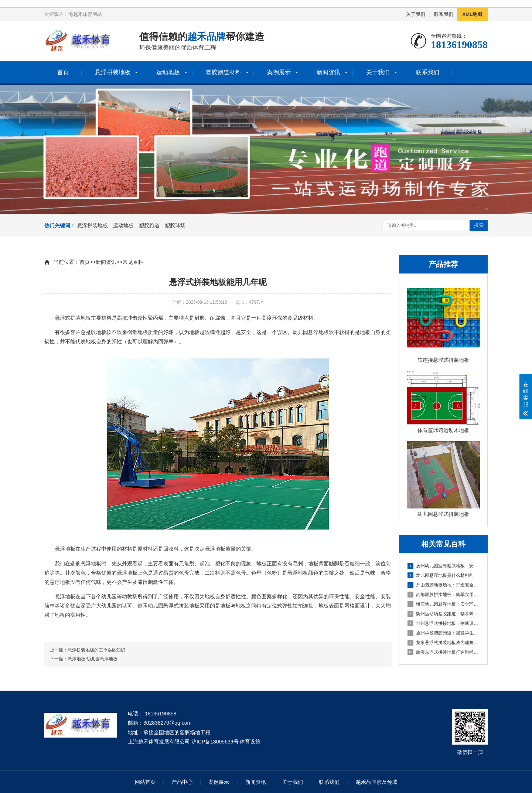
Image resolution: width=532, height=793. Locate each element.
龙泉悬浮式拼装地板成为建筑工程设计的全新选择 (444, 643)
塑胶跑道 (149, 225)
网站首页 (145, 782)
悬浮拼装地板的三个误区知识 (96, 650)
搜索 (479, 225)
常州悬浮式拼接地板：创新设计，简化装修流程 (444, 623)
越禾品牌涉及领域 (376, 782)
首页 (63, 72)
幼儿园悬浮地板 (311, 332)
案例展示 (279, 72)
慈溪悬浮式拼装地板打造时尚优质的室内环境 (444, 652)
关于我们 (416, 14)
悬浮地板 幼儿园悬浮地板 (93, 659)
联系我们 (444, 14)
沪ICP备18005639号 (215, 742)
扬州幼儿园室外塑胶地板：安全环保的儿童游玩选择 (444, 566)
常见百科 (133, 262)
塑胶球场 (175, 225)
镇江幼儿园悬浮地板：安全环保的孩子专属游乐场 (444, 604)
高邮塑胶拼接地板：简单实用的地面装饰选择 (444, 595)
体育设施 (250, 742)
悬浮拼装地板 (113, 72)
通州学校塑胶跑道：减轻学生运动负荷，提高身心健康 (444, 633)
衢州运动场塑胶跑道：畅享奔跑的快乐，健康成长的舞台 (444, 614)
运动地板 (168, 72)
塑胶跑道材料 (224, 72)
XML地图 (472, 14)
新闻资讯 (328, 72)
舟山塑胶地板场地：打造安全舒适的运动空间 (444, 585)
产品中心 (182, 782)
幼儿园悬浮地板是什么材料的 (441, 575)
